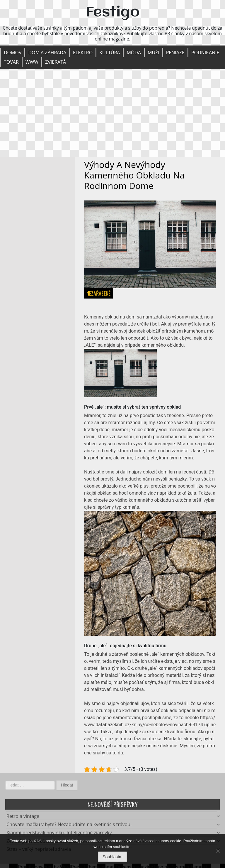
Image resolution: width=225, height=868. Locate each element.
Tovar (11, 62)
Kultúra (110, 53)
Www (32, 62)
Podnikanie (205, 53)
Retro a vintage (23, 818)
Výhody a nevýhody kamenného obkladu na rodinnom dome (134, 175)
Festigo (113, 13)
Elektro (83, 53)
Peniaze (175, 53)
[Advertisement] (112, 113)
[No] (218, 851)
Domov (13, 53)
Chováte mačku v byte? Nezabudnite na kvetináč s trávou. (69, 826)
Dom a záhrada (47, 53)
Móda (134, 53)
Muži (154, 53)
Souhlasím (112, 857)
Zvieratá (56, 62)
